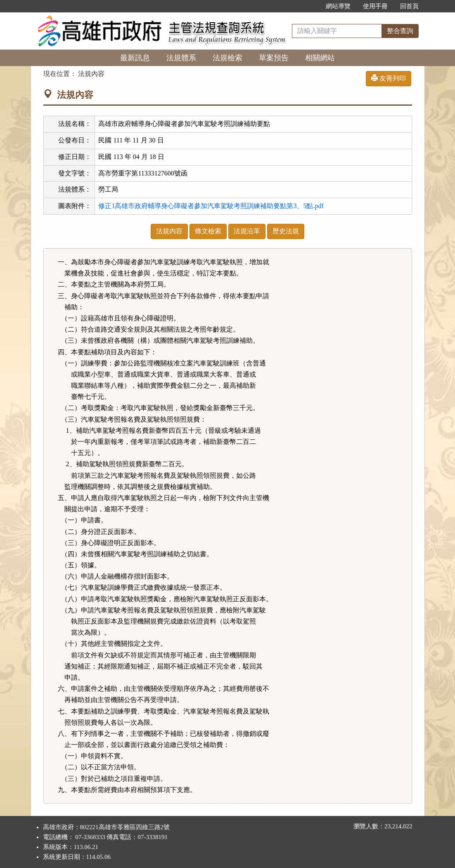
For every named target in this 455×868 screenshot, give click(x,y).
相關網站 (320, 58)
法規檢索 (227, 58)
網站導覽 (338, 6)
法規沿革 (247, 231)
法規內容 (169, 231)
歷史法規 (286, 231)
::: (311, 6)
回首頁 (409, 6)
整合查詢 (400, 31)
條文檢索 (208, 231)
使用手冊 (375, 6)
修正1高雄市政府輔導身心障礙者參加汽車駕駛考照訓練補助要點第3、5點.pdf (211, 206)
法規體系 (181, 58)
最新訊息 (135, 58)
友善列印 (389, 78)
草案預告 (274, 58)
